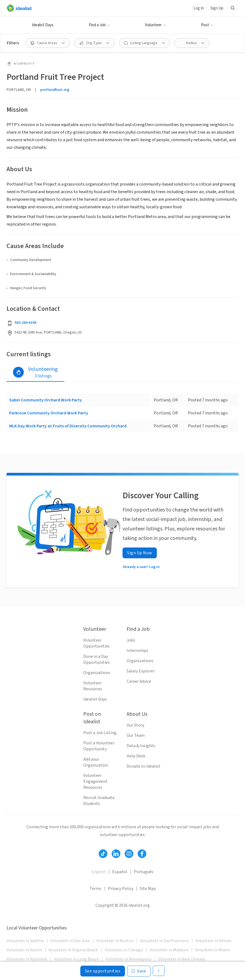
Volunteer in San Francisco (164, 941)
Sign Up (217, 8)
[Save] (139, 971)
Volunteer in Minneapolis (129, 959)
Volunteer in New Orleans (182, 959)
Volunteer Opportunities (97, 643)
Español (120, 872)
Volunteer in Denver (213, 941)
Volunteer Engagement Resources (95, 781)
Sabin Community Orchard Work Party (46, 400)
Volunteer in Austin (24, 950)
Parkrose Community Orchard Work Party (49, 413)
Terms (95, 889)
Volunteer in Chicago (124, 950)
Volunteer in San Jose (70, 941)
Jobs (131, 640)
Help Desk (136, 756)
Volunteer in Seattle (25, 941)
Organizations (97, 673)
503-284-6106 (25, 323)
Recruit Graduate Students (99, 801)
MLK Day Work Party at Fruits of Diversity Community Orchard (68, 426)
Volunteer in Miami (212, 950)
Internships (137, 651)
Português (144, 872)
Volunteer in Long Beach (76, 959)
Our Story (135, 725)
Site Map (148, 889)
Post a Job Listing (100, 733)
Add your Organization (96, 762)
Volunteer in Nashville (27, 959)
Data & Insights (141, 746)
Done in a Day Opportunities (97, 659)
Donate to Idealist (143, 766)
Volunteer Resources (93, 686)
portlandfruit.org (55, 90)
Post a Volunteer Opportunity (99, 746)
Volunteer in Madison (169, 950)
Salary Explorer (141, 671)
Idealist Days (43, 25)
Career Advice (139, 681)
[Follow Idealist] (103, 854)
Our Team (136, 735)
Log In (199, 8)
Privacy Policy (121, 889)
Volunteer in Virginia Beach (73, 950)
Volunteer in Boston (115, 941)
